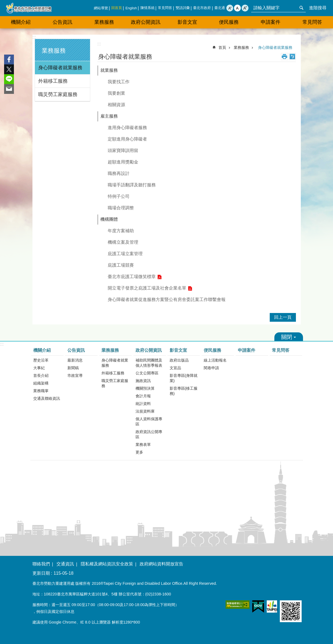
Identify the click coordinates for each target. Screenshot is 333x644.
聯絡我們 (41, 564)
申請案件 (271, 22)
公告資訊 (76, 350)
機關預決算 (145, 388)
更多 (139, 452)
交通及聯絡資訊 (47, 398)
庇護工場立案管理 (125, 254)
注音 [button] (292, 56)
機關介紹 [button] (21, 22)
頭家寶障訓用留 (123, 150)
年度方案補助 (121, 231)
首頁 (222, 47)
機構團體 (109, 219)
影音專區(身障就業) (184, 378)
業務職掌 (41, 391)
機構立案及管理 (123, 242)
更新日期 (41, 573)
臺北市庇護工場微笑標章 (132, 277)
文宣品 (175, 368)
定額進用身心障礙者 (127, 139)
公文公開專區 (147, 373)
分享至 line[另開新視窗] (9, 79)
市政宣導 (75, 375)
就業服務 (109, 70)
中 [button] (237, 8)
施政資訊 (143, 381)
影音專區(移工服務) (184, 391)
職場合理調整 (121, 208)
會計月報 (143, 396)
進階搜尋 (318, 8)
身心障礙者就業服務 (60, 68)
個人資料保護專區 (149, 421)
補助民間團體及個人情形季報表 (149, 363)
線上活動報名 (215, 360)
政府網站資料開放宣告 (161, 564)
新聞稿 (73, 368)
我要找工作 (119, 82)
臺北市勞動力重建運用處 (29, 8)
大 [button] (245, 8)
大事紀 (39, 368)
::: (34, 37)
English (131, 8)
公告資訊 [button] (62, 22)
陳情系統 (148, 8)
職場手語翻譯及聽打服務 (132, 185)
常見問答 (165, 8)
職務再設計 (119, 173)
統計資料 (143, 404)
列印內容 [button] (284, 56)
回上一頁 (283, 317)
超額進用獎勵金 (123, 162)
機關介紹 (42, 350)
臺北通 (220, 8)
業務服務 (54, 51)
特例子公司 (119, 196)
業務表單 (143, 445)
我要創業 (116, 93)
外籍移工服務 (53, 81)
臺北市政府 (202, 8)
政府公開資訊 (149, 350)
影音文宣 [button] (187, 22)
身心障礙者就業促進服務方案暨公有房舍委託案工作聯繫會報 (167, 299)
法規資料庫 (145, 411)
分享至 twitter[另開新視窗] (9, 69)
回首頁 (117, 8)
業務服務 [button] (104, 22)
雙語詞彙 (183, 8)
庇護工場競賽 (121, 265)
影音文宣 (178, 350)
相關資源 (116, 105)
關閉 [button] (289, 337)
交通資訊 (65, 564)
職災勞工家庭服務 (58, 94)
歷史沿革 (41, 360)
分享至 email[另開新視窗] (9, 89)
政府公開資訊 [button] (146, 22)
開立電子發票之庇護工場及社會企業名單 (147, 288)
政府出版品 (179, 360)
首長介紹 (41, 375)
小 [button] (230, 8)
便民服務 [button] (229, 22)
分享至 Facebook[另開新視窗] (9, 59)
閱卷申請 (211, 368)
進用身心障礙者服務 (127, 128)
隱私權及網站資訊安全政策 (107, 564)
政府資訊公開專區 (149, 434)
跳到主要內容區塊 (3, 3)
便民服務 (212, 350)
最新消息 (75, 360)
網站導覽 (101, 8)
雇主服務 (109, 116)
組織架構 (41, 383)
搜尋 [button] (301, 8)
